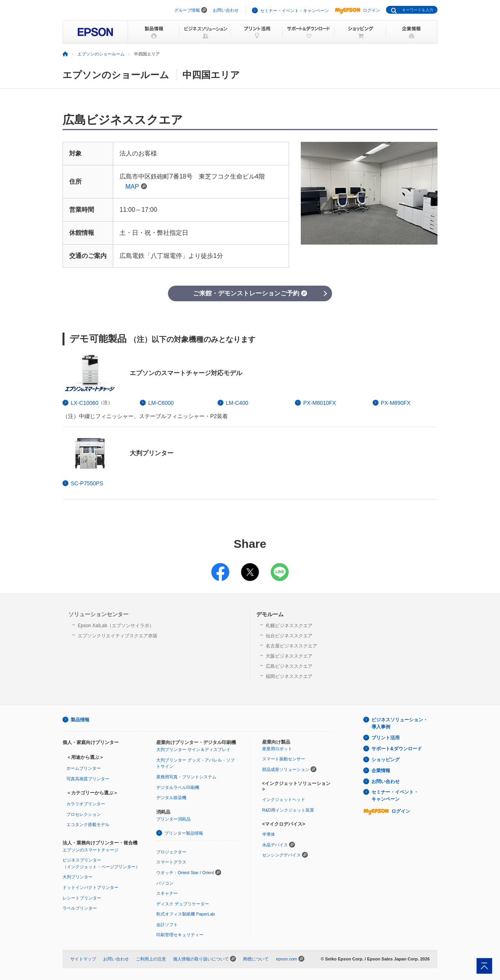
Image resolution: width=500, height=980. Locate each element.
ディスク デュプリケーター (183, 904)
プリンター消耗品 (173, 819)
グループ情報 (187, 10)
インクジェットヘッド (284, 799)
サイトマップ (83, 959)
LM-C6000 (161, 403)
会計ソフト (167, 925)
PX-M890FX (396, 403)
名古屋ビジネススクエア (291, 646)
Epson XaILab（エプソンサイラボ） (116, 626)
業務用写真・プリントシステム (186, 777)
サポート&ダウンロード (397, 749)
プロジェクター (171, 852)
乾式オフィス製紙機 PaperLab (186, 914)
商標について (256, 959)
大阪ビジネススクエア (289, 656)
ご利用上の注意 (151, 959)
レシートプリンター (82, 898)
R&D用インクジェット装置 (288, 810)
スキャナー (167, 893)
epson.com (286, 959)
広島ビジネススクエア (289, 666)
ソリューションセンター (98, 614)
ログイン (357, 10)
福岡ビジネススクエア (289, 676)
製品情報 (80, 720)
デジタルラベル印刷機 (178, 787)
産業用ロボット (277, 749)
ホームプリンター (84, 768)
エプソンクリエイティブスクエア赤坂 (118, 636)
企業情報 (381, 771)
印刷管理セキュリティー (180, 935)
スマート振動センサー (284, 759)
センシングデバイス (281, 855)
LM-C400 (237, 403)
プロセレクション (84, 814)
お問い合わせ (226, 10)
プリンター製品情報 (184, 833)
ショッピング (386, 760)
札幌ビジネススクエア (289, 626)
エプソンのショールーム (101, 54)
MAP (136, 187)
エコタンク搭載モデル (88, 824)
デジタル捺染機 (171, 798)
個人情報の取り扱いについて (201, 959)
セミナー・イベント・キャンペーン (295, 11)
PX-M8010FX (320, 403)
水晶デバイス (275, 845)
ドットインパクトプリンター (90, 887)
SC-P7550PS (87, 483)
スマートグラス (171, 862)
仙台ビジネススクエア (289, 636)
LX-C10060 (85, 403)
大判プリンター (78, 877)
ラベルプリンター (80, 908)
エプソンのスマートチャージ (90, 850)
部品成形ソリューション (286, 769)
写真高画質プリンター (88, 779)
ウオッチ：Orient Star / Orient (185, 873)
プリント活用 (386, 738)
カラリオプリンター (86, 804)
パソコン (165, 883)
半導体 (269, 834)
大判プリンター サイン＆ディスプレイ (193, 749)
